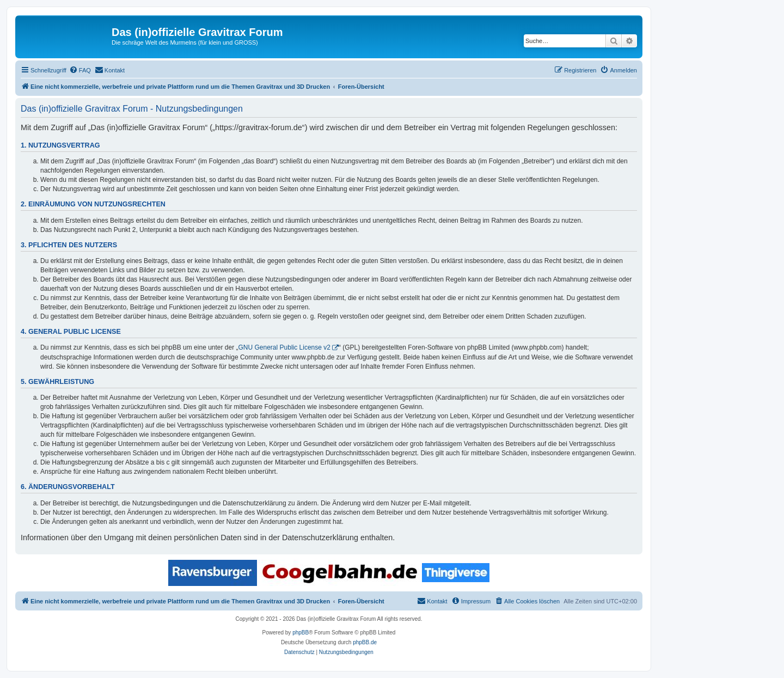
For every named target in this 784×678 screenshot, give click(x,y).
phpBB (301, 633)
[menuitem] (80, 70)
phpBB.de (365, 642)
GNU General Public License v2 (284, 347)
